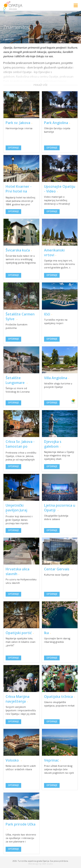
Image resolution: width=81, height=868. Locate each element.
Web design (34, 864)
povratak (9, 39)
